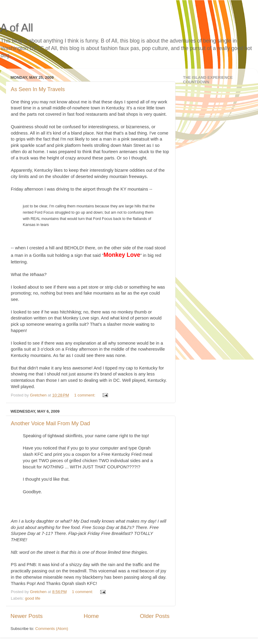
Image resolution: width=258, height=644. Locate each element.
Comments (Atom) (52, 629)
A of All (16, 28)
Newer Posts (27, 616)
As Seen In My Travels (38, 89)
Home (91, 616)
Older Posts (155, 616)
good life (33, 598)
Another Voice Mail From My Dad (50, 423)
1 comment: (85, 395)
